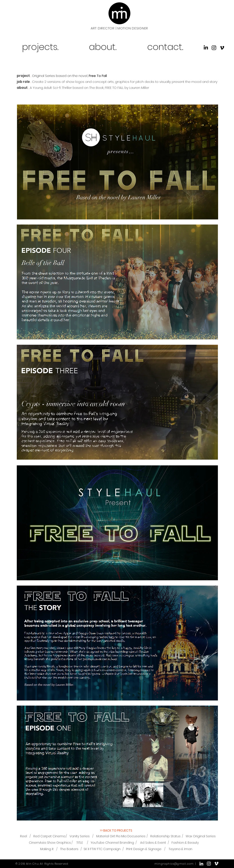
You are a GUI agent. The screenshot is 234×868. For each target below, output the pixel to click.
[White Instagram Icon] (209, 864)
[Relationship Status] (165, 836)
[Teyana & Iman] (180, 849)
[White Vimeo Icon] (216, 864)
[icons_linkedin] (206, 48)
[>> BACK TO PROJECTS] (116, 831)
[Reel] (24, 836)
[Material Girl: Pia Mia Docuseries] (121, 836)
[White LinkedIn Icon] (201, 864)
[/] (30, 836)
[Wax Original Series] (201, 836)
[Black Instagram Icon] (214, 48)
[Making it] (47, 849)
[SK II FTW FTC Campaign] (102, 849)
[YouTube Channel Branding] (112, 843)
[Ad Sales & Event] (153, 843)
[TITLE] (80, 843)
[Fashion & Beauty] (185, 843)
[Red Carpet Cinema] (49, 836)
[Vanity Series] (79, 836)
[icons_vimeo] (222, 48)
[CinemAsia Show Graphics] (50, 843)
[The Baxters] (69, 849)
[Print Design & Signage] (144, 849)
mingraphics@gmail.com (174, 864)
